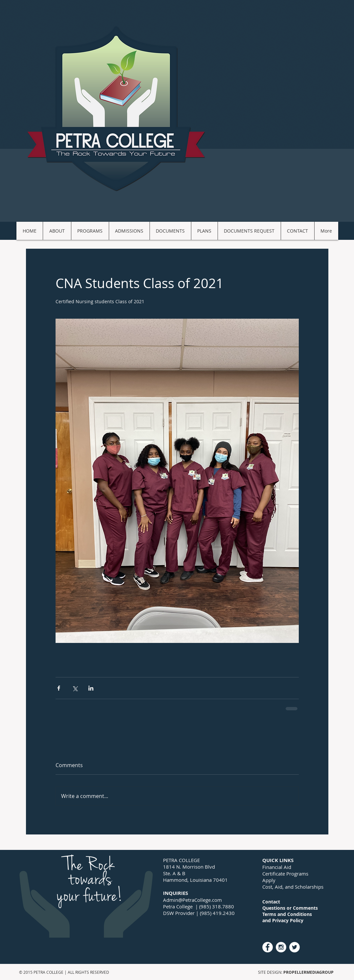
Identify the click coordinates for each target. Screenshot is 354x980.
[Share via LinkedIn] (91, 688)
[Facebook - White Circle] (268, 947)
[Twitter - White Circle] (295, 947)
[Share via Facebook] (59, 688)
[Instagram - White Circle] (281, 947)
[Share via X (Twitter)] (75, 688)
